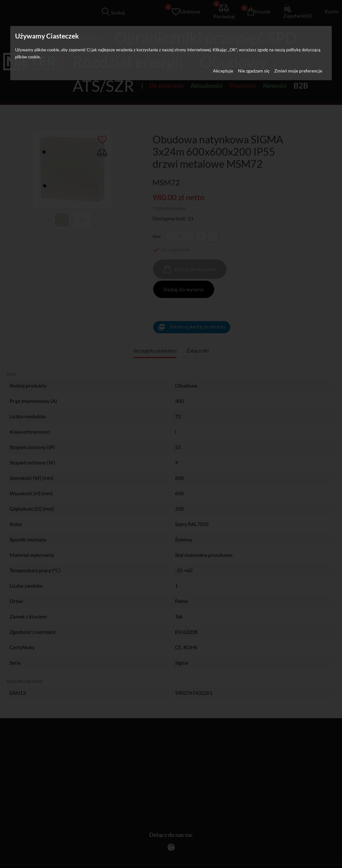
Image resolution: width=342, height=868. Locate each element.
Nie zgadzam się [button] (254, 71)
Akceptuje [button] (223, 71)
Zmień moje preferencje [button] (298, 71)
